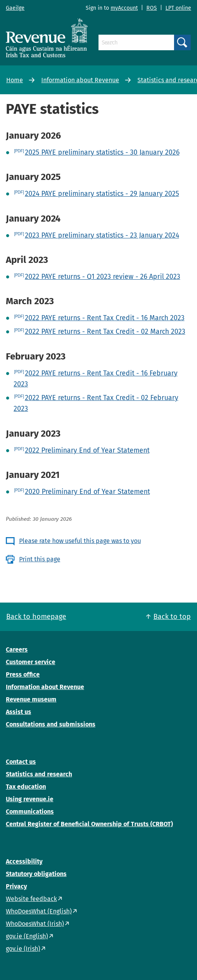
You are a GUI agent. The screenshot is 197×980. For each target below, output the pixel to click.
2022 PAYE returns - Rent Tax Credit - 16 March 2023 (105, 318)
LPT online (178, 8)
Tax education (26, 787)
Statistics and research (39, 774)
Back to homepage (36, 617)
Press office (23, 674)
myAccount (124, 8)
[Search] (136, 42)
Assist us (18, 712)
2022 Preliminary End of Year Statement (87, 450)
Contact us (21, 762)
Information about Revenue (80, 80)
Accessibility (24, 861)
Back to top (172, 617)
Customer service (31, 662)
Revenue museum (31, 699)
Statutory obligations (36, 874)
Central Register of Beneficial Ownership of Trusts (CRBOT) (89, 824)
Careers (17, 650)
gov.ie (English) (27, 936)
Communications (30, 812)
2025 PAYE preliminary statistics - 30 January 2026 (102, 152)
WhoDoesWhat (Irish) (35, 924)
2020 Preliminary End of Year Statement (87, 492)
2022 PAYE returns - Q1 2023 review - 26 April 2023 (103, 277)
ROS (152, 8)
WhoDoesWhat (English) (39, 911)
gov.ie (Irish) (23, 949)
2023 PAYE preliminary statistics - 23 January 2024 (102, 235)
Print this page (40, 559)
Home (15, 80)
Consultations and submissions (51, 724)
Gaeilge (15, 8)
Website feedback (31, 899)
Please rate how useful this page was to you (80, 541)
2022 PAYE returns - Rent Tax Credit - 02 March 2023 (105, 331)
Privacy (16, 886)
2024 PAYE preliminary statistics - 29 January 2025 (102, 194)
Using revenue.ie (30, 799)
